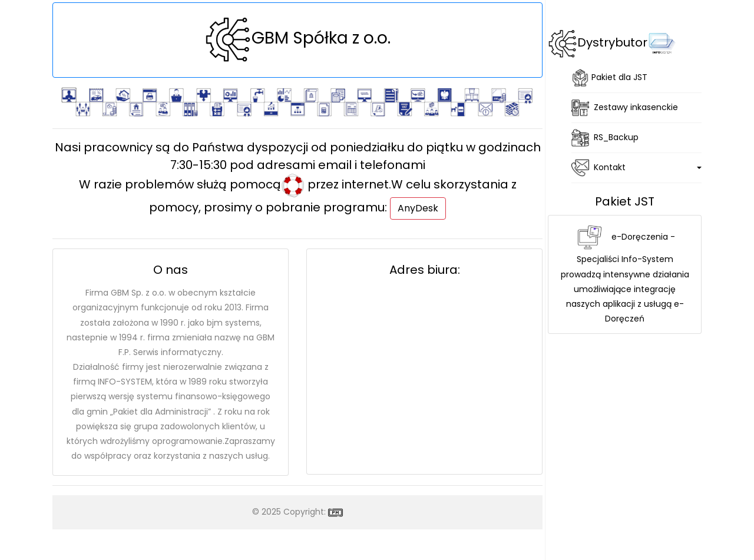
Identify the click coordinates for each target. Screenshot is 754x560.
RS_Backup (605, 138)
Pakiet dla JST (609, 78)
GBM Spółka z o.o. (297, 38)
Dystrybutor (627, 42)
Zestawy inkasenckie (625, 108)
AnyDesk (418, 208)
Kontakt (598, 168)
